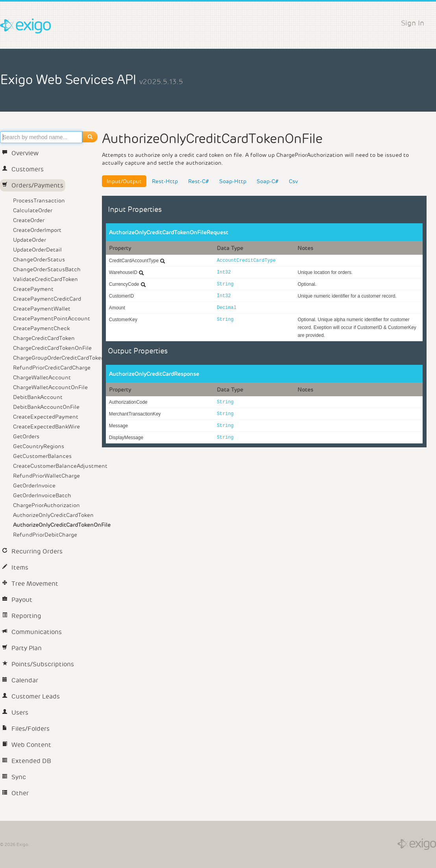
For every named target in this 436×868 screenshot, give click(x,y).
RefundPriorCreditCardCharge (52, 368)
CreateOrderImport (37, 230)
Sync (14, 777)
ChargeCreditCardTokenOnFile (52, 348)
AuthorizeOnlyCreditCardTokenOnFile (56, 525)
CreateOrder (29, 220)
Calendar (20, 680)
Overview (20, 153)
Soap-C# (268, 181)
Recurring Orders (32, 551)
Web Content (27, 745)
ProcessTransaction (39, 200)
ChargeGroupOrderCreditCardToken (56, 358)
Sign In (413, 23)
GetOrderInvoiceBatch (42, 495)
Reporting (22, 616)
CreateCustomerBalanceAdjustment (56, 466)
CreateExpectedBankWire (46, 427)
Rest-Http (165, 181)
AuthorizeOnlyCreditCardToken (53, 515)
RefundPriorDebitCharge (45, 535)
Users (15, 713)
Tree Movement (30, 584)
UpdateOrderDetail (37, 250)
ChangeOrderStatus (39, 259)
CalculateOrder (33, 210)
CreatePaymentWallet (42, 309)
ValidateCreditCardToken (45, 279)
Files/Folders (26, 729)
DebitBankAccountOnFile (46, 407)
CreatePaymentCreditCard (47, 299)
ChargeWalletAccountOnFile (50, 387)
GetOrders (26, 436)
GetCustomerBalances (42, 456)
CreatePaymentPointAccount (52, 318)
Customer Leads (31, 696)
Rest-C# (199, 181)
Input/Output (124, 181)
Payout (17, 600)
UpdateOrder (30, 240)
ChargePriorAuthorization (46, 505)
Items (15, 567)
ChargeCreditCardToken (44, 338)
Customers (23, 169)
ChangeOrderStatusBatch (47, 269)
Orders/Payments (33, 185)
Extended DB (27, 761)
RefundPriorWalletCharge (46, 476)
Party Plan (22, 648)
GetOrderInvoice (34, 485)
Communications (32, 632)
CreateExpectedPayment (46, 417)
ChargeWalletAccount (42, 377)
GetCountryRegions (39, 446)
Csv (293, 181)
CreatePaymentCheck (41, 328)
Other (15, 793)
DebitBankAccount (38, 397)
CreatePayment (33, 289)
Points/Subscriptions (38, 664)
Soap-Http (233, 181)
